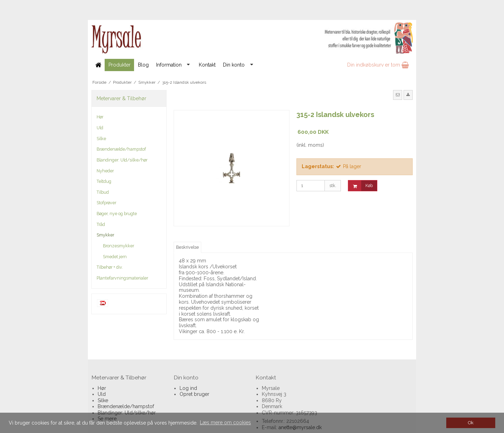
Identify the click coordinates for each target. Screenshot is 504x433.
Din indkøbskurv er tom (378, 65)
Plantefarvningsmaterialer (122, 278)
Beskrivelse (187, 247)
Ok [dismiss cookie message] (471, 423)
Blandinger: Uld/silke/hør (122, 160)
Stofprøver (106, 203)
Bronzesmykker (118, 246)
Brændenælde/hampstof (121, 149)
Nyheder (105, 171)
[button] (398, 95)
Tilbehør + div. (110, 267)
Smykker (105, 235)
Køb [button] (360, 186)
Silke (101, 139)
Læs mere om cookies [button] (225, 422)
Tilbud (103, 192)
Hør (100, 117)
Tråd (101, 224)
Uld (100, 128)
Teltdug (104, 181)
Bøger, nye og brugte (117, 214)
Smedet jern (115, 257)
